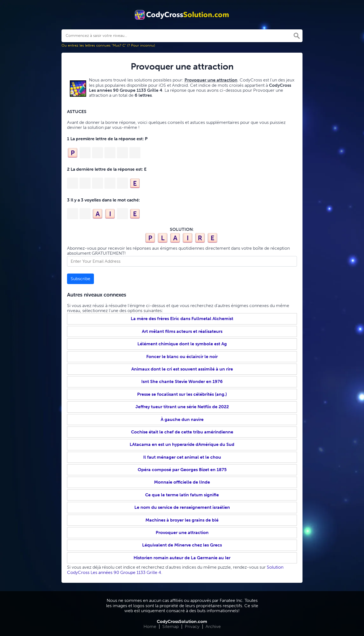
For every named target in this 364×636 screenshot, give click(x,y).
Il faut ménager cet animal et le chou (182, 457)
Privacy (192, 626)
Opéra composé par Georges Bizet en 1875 (182, 470)
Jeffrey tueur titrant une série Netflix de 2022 (182, 407)
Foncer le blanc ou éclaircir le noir (182, 357)
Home (150, 626)
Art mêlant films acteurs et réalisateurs (182, 331)
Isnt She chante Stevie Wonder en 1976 (182, 381)
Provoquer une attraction (182, 532)
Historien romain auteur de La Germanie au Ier (182, 558)
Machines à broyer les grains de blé (182, 520)
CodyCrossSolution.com (182, 621)
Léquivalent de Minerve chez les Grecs (182, 545)
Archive (213, 626)
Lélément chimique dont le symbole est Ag (182, 344)
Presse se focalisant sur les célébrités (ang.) (182, 394)
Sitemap (171, 626)
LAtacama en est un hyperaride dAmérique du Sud (182, 444)
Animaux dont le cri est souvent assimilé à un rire (182, 369)
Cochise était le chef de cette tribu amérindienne (182, 432)
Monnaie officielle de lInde (182, 482)
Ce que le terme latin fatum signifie (182, 495)
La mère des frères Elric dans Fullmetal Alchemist (182, 319)
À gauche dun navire (182, 419)
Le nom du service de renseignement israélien (182, 507)
